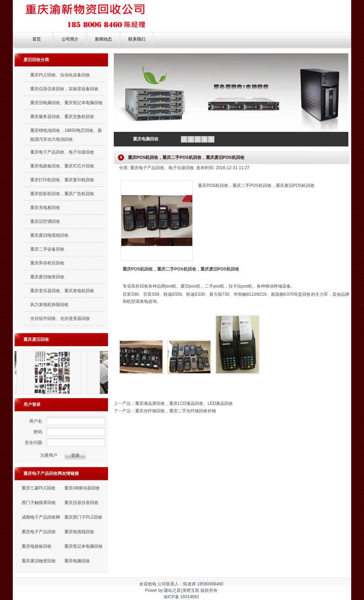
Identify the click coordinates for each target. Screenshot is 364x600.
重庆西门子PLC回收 (83, 517)
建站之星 (172, 590)
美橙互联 (191, 590)
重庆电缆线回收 (79, 532)
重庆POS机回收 (138, 269)
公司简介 (70, 39)
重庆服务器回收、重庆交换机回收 (62, 117)
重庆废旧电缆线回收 (49, 235)
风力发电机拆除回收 (49, 305)
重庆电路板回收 (37, 546)
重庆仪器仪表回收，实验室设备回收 (64, 89)
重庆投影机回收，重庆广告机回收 (62, 194)
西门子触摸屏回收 (39, 503)
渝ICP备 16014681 (181, 597)
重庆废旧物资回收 (47, 277)
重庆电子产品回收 (39, 532)
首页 (37, 39)
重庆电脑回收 (77, 561)
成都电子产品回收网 (41, 517)
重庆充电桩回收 (45, 208)
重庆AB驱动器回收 (82, 488)
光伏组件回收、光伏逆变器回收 (60, 318)
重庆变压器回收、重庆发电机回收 (62, 291)
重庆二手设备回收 (47, 249)
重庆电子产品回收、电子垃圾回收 (62, 152)
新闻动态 (103, 39)
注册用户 (49, 455)
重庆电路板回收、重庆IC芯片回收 (62, 166)
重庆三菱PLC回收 (39, 488)
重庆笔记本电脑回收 (84, 546)
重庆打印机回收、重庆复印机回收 (62, 180)
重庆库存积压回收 (47, 263)
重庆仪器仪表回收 (81, 503)
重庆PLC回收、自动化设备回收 (60, 75)
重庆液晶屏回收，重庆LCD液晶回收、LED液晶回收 (184, 403)
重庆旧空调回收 (45, 221)
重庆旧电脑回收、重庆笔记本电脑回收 (66, 103)
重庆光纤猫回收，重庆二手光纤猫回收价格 (176, 411)
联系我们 (137, 39)
